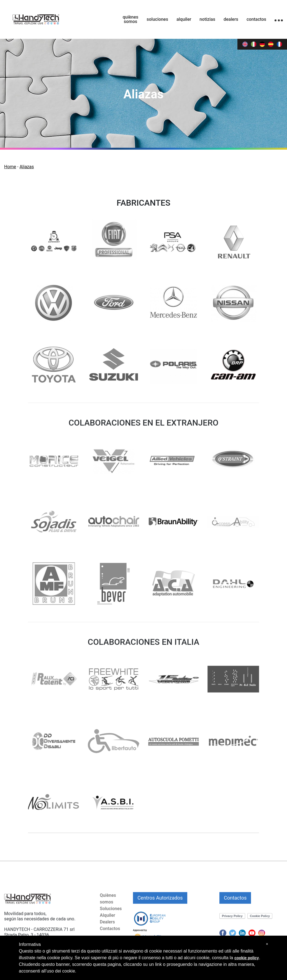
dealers (231, 19)
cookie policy (247, 958)
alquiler (184, 19)
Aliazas (27, 167)
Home (10, 167)
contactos (256, 19)
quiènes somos (131, 19)
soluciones (157, 19)
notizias (207, 19)
